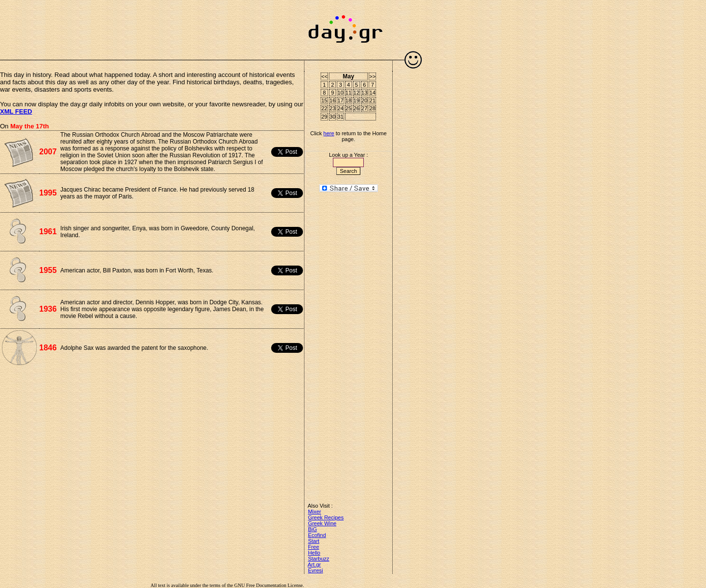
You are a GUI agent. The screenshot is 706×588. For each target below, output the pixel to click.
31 (340, 117)
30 (332, 117)
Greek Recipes (326, 517)
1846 (48, 348)
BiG (312, 529)
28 (373, 108)
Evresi (315, 570)
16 (332, 100)
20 (364, 100)
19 (356, 100)
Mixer (315, 512)
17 (340, 100)
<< (324, 76)
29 (325, 117)
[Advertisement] (152, 24)
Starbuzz (318, 559)
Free (314, 547)
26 (356, 108)
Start (314, 541)
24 (340, 108)
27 (364, 108)
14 (373, 93)
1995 (48, 193)
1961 (48, 232)
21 (373, 100)
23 (332, 108)
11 (349, 93)
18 (349, 100)
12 (356, 93)
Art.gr (315, 564)
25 (349, 108)
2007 (48, 152)
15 (325, 100)
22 (325, 108)
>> (372, 76)
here (329, 133)
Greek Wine (322, 523)
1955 (48, 270)
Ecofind (317, 535)
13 (364, 93)
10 (340, 93)
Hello (314, 553)
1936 (48, 309)
